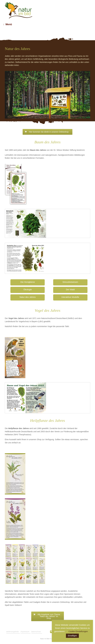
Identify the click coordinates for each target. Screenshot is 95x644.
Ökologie (28, 289)
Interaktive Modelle (70, 297)
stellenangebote (12, 632)
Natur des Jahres (28, 297)
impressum (25, 632)
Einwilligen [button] (72, 636)
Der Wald (70, 289)
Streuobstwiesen (70, 282)
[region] (47, 95)
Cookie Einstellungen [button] (78, 631)
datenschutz (36, 632)
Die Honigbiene (28, 282)
